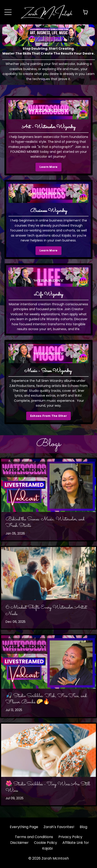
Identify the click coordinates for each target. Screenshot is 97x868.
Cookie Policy (46, 843)
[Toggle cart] (85, 12)
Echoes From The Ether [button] (48, 416)
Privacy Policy (70, 837)
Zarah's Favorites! (59, 827)
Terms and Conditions (34, 837)
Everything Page (24, 827)
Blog (83, 827)
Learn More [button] (49, 167)
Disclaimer (19, 843)
